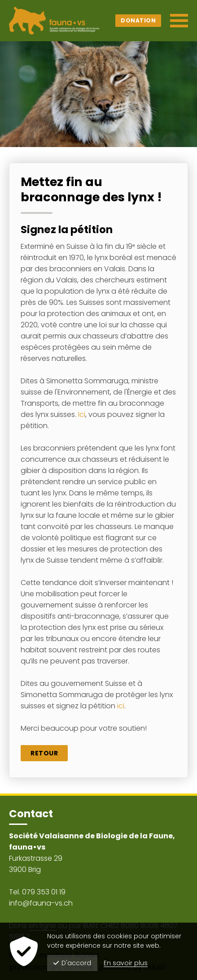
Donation (138, 20)
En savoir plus (126, 963)
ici (121, 706)
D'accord (72, 963)
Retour (44, 753)
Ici (82, 414)
